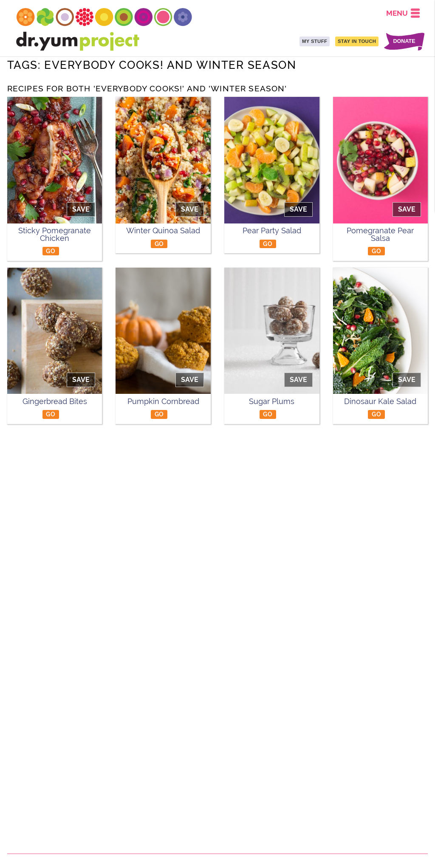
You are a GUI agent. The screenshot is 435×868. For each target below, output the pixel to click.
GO (51, 251)
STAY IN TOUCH (357, 41)
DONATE (404, 41)
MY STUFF (315, 41)
